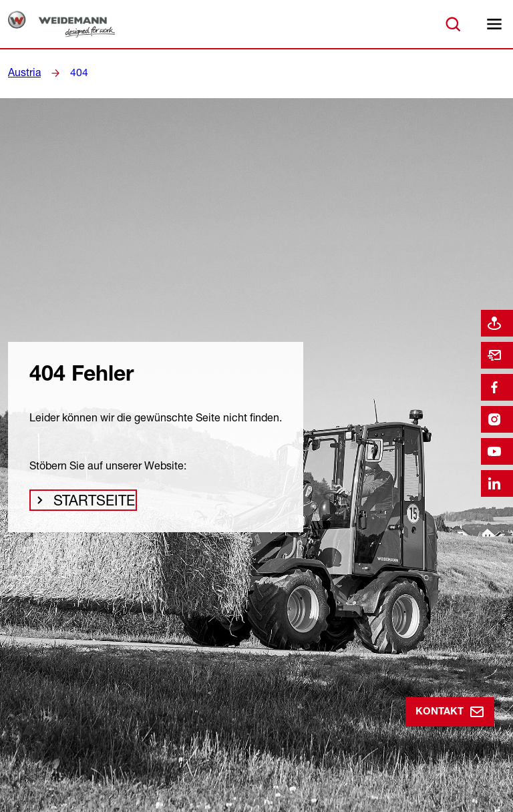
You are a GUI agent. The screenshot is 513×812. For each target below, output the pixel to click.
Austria (23, 73)
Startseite (90, 503)
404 (75, 73)
